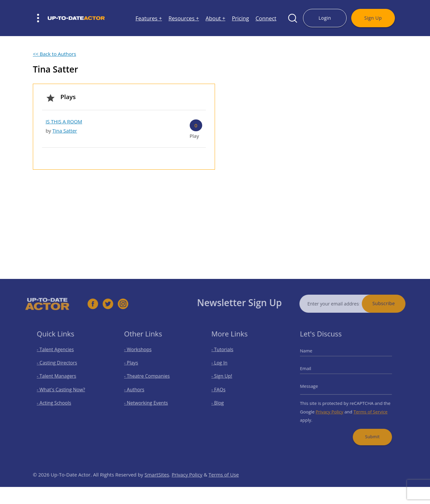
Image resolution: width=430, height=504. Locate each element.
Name (311, 356)
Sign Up (373, 18)
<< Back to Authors (54, 54)
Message (314, 386)
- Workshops (140, 355)
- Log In (223, 366)
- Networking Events (148, 401)
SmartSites (157, 485)
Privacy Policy (332, 409)
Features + (149, 18)
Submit (369, 430)
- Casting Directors (59, 366)
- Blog (221, 401)
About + (215, 18)
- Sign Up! (225, 378)
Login (325, 18)
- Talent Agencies (57, 355)
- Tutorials (226, 355)
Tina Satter (64, 131)
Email (311, 371)
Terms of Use (224, 485)
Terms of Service (367, 409)
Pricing (240, 18)
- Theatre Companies (148, 378)
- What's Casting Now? (62, 389)
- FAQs (222, 389)
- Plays (135, 366)
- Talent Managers (58, 378)
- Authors (137, 389)
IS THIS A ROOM (64, 121)
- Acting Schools (56, 401)
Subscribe (394, 303)
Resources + (184, 18)
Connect (266, 18)
